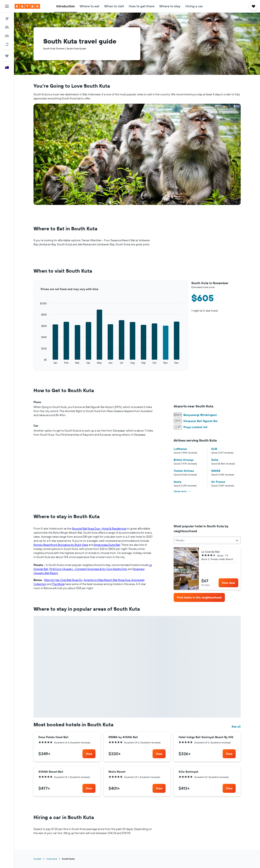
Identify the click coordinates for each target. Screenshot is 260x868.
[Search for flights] (7, 19)
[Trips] (7, 56)
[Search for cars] (7, 36)
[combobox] (207, 540)
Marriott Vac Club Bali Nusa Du (63, 580)
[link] (228, 583)
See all (236, 727)
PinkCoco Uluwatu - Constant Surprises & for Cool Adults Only (88, 569)
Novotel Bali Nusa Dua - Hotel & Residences (99, 529)
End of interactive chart (34, 365)
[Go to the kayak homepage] (27, 6)
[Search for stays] (7, 27)
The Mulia (58, 584)
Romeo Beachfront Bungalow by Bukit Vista (61, 545)
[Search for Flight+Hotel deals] (7, 44)
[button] (7, 6)
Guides (37, 859)
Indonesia (52, 859)
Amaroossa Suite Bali (107, 545)
